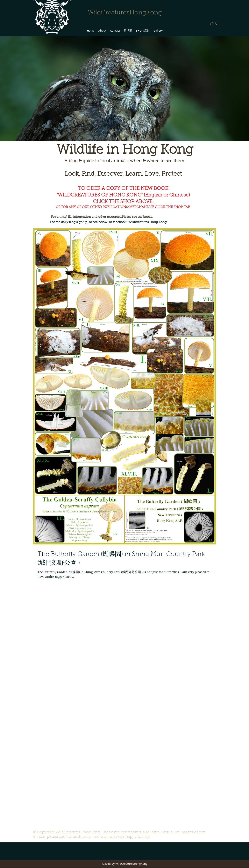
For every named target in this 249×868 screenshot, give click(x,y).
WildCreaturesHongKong (125, 13)
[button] (215, 24)
